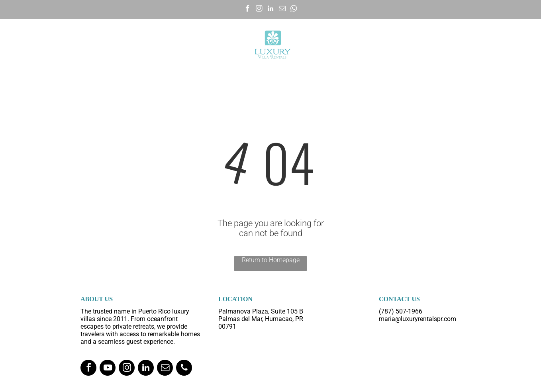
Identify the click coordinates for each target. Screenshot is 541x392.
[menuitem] (54, 45)
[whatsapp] (294, 10)
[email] (282, 10)
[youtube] (108, 369)
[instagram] (259, 10)
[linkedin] (271, 10)
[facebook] (248, 10)
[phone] (184, 369)
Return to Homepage (271, 260)
